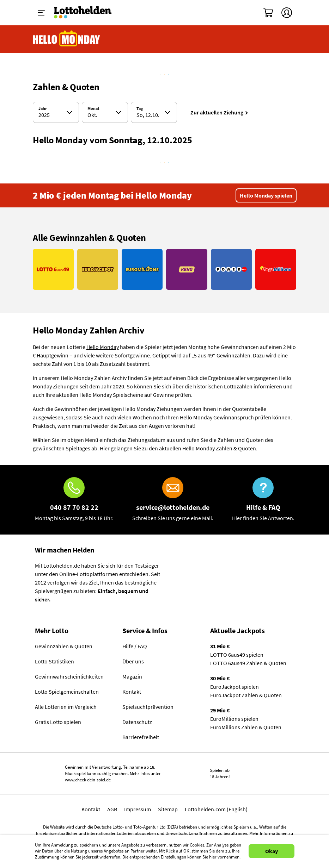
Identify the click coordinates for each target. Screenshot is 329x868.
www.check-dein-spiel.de (88, 780)
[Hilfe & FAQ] (263, 500)
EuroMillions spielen (234, 719)
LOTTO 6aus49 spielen (237, 655)
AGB (112, 809)
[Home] (87, 13)
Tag (140, 108)
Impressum (138, 809)
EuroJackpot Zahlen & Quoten (246, 695)
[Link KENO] (187, 269)
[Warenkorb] (268, 13)
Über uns (133, 661)
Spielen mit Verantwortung (36, 771)
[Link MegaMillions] (276, 269)
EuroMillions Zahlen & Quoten (246, 727)
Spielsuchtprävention (148, 707)
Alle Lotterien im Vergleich (66, 707)
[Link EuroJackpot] (98, 269)
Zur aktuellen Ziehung (217, 112)
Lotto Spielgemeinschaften (67, 692)
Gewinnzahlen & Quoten (64, 646)
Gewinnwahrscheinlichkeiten (69, 676)
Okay (272, 851)
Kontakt (132, 692)
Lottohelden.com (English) (216, 809)
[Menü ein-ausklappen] (41, 13)
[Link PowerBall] (231, 269)
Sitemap (168, 809)
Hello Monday (103, 347)
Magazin (132, 676)
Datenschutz (137, 722)
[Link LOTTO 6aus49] (53, 269)
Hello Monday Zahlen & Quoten (219, 448)
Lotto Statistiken (54, 661)
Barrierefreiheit (141, 737)
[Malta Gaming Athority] (296, 773)
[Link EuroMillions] (142, 269)
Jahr (43, 108)
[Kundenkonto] (287, 13)
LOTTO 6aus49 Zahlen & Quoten (248, 663)
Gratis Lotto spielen (58, 722)
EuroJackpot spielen (234, 687)
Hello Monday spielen (266, 195)
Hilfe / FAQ (135, 646)
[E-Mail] (173, 500)
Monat (93, 108)
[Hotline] (74, 500)
